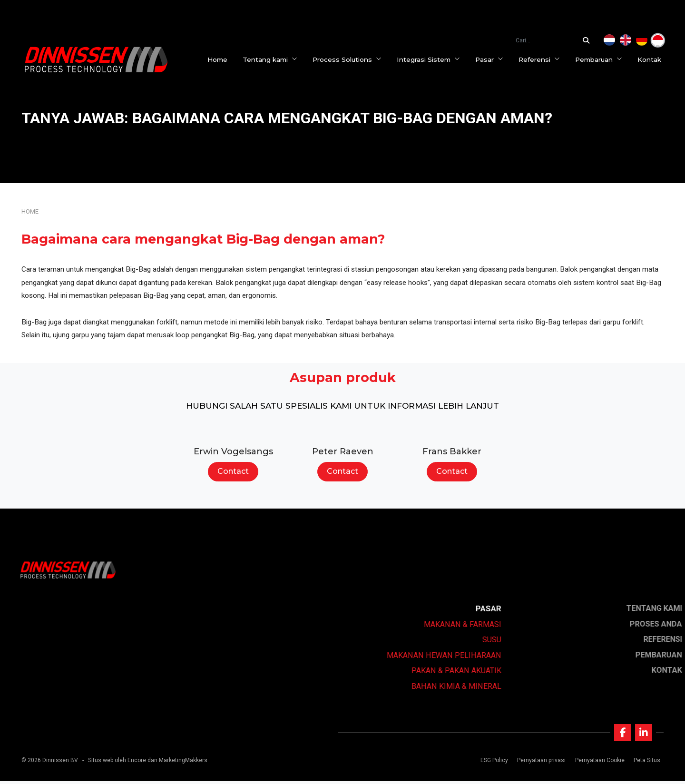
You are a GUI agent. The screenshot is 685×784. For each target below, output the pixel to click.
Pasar (492, 59)
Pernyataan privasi (540, 763)
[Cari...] (588, 40)
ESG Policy (493, 763)
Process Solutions (349, 59)
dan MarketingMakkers (177, 763)
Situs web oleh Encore (117, 763)
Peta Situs (646, 763)
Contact (233, 471)
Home (220, 59)
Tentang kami (272, 59)
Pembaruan (601, 59)
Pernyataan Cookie (598, 763)
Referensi (542, 59)
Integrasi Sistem (431, 59)
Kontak (652, 59)
